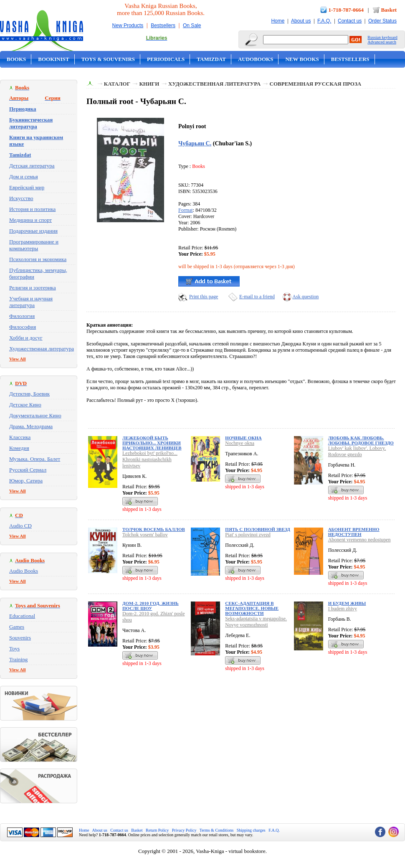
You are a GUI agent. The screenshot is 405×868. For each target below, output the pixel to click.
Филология (22, 316)
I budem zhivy (343, 609)
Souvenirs (20, 638)
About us (301, 21)
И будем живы (347, 603)
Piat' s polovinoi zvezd (248, 535)
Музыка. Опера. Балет (35, 459)
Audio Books (24, 571)
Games (17, 627)
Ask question (305, 297)
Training (18, 659)
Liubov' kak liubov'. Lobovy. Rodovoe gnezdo (357, 451)
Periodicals (166, 59)
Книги (149, 84)
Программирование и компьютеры (34, 245)
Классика (20, 437)
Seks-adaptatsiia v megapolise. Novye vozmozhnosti (256, 622)
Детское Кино (25, 405)
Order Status (382, 21)
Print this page (204, 297)
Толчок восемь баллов (154, 529)
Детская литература (32, 166)
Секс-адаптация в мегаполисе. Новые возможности (252, 608)
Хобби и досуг (26, 338)
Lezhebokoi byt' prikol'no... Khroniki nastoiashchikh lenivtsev (150, 459)
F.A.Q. (324, 21)
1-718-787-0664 (346, 10)
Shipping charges (251, 830)
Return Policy (157, 830)
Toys (14, 648)
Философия (23, 327)
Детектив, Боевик (29, 394)
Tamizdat (211, 59)
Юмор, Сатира (26, 481)
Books (16, 59)
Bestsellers (163, 25)
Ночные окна (243, 438)
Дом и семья (24, 176)
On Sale (192, 25)
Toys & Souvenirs (108, 59)
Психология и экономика (38, 259)
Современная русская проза (316, 84)
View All (18, 359)
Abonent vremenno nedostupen (359, 540)
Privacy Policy (184, 830)
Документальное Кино (35, 415)
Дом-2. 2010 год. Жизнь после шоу (151, 606)
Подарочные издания (33, 231)
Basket (389, 10)
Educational (22, 616)
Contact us (350, 21)
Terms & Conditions (217, 830)
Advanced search (382, 42)
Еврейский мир (27, 187)
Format (186, 210)
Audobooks (256, 59)
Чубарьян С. (195, 143)
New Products (128, 25)
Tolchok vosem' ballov (145, 535)
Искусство (21, 198)
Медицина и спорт (30, 220)
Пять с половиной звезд (258, 529)
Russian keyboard (382, 37)
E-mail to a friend (257, 297)
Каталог (117, 84)
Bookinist (53, 59)
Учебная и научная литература (31, 302)
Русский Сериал (28, 470)
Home (278, 21)
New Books (302, 59)
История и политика (32, 209)
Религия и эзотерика (33, 288)
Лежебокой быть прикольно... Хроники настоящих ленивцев (152, 443)
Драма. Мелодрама (31, 426)
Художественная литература (42, 349)
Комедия (19, 448)
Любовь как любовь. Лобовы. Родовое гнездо (361, 440)
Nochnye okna (240, 443)
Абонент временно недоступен (354, 532)
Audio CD (20, 526)
